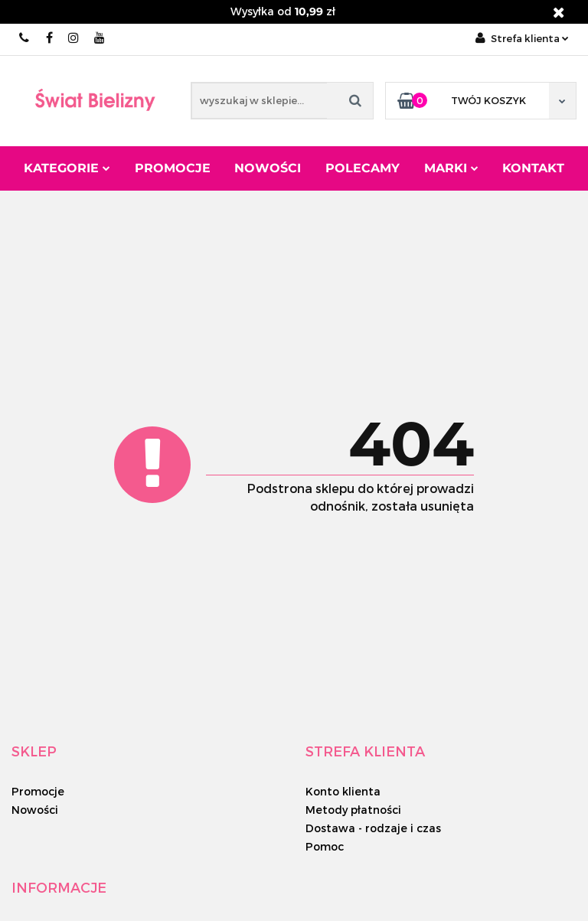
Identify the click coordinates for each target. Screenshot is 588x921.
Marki (451, 168)
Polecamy (363, 168)
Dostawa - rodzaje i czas (373, 828)
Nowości (268, 168)
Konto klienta (343, 791)
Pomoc (325, 846)
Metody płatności (353, 810)
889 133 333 (25, 38)
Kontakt (533, 168)
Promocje (173, 168)
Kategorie (67, 168)
